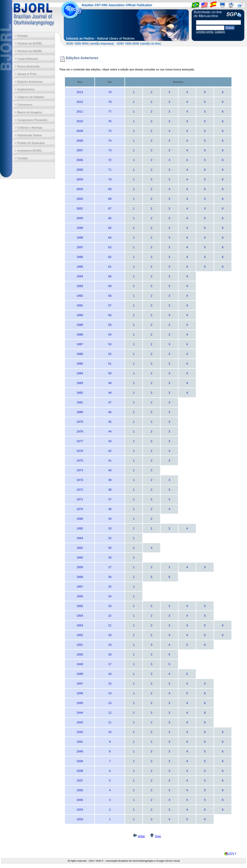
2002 (80, 199)
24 (110, 596)
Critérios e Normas (30, 128)
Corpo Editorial (27, 59)
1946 (80, 693)
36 (110, 509)
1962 (80, 548)
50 (110, 373)
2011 (80, 111)
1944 (80, 713)
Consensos (25, 105)
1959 (80, 567)
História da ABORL (30, 51)
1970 (80, 509)
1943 (80, 722)
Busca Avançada (28, 66)
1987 (80, 344)
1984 (80, 373)
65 (110, 228)
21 (110, 625)
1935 (80, 800)
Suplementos (26, 89)
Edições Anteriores (30, 82)
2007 (80, 150)
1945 (80, 703)
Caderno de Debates (31, 97)
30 (110, 548)
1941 (80, 742)
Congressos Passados (32, 120)
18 (110, 654)
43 (110, 441)
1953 (80, 625)
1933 (80, 819)
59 (110, 286)
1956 (80, 596)
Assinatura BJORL (30, 151)
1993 (80, 286)
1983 (80, 383)
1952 (80, 635)
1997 (80, 247)
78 (110, 102)
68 (110, 199)
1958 (80, 577)
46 (110, 412)
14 (110, 693)
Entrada (23, 36)
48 (110, 393)
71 (110, 170)
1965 (80, 528)
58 (110, 296)
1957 (80, 587)
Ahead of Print (27, 74)
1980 (80, 412)
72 (110, 160)
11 (110, 722)
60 (110, 276)
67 (110, 208)
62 (110, 257)
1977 (80, 441)
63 (110, 247)
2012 (80, 102)
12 (110, 713)
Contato (23, 158)
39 (110, 480)
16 (110, 674)
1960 (80, 557)
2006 (80, 160)
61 (110, 267)
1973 (80, 480)
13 (110, 703)
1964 (80, 538)
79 (110, 92)
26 (110, 577)
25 (110, 587)
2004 (80, 179)
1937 (80, 780)
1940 (80, 751)
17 (110, 664)
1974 (80, 470)
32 (110, 538)
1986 (80, 354)
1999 (80, 228)
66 (110, 218)
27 (110, 567)
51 (110, 364)
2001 (80, 208)
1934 (80, 810)
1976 (80, 451)
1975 (80, 461)
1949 (80, 664)
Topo (158, 836)
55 (110, 325)
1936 (80, 790)
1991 (80, 305)
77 (110, 111)
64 (110, 238)
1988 (80, 334)
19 (110, 645)
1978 (80, 431)
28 (110, 557)
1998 (80, 238)
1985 (80, 364)
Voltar (141, 836)
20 (110, 635)
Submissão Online (30, 135)
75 (110, 131)
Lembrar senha (205, 32)
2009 (80, 131)
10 (110, 732)
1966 (80, 519)
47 (110, 402)
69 (110, 189)
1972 (80, 490)
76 (110, 121)
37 (110, 499)
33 (110, 528)
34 (110, 519)
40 (110, 470)
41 (110, 461)
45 (110, 422)
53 (110, 344)
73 (110, 150)
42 (110, 451)
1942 (80, 732)
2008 (80, 141)
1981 (80, 402)
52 (110, 354)
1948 (80, 674)
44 (110, 431)
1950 (80, 654)
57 (110, 305)
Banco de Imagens (30, 112)
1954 (80, 616)
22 (110, 616)
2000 (80, 218)
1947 (80, 684)
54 (110, 334)
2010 (80, 121)
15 (110, 684)
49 (110, 383)
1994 (80, 276)
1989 (80, 325)
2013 (80, 92)
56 (110, 315)
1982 (80, 393)
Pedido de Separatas (31, 143)
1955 (80, 606)
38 (110, 490)
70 (110, 179)
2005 (80, 170)
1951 (80, 645)
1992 (80, 296)
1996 (80, 257)
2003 (80, 189)
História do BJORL (30, 43)
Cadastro (220, 32)
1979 (80, 422)
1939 (80, 761)
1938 (80, 771)
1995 (80, 267)
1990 (80, 315)
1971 (80, 499)
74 (110, 141)
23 (110, 606)
